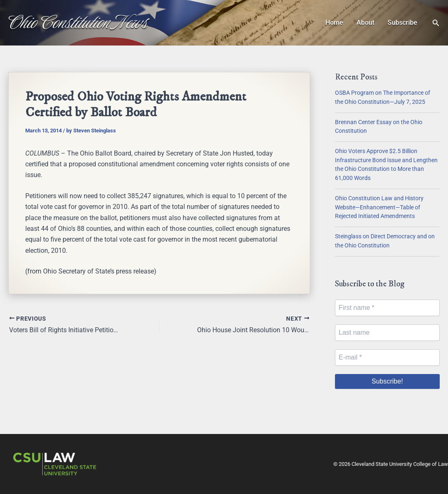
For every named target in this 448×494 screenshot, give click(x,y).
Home (334, 23)
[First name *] (387, 308)
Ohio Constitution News (78, 22)
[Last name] (387, 333)
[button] (436, 23)
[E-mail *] (387, 357)
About (365, 23)
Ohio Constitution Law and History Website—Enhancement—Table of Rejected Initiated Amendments (379, 207)
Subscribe (402, 23)
